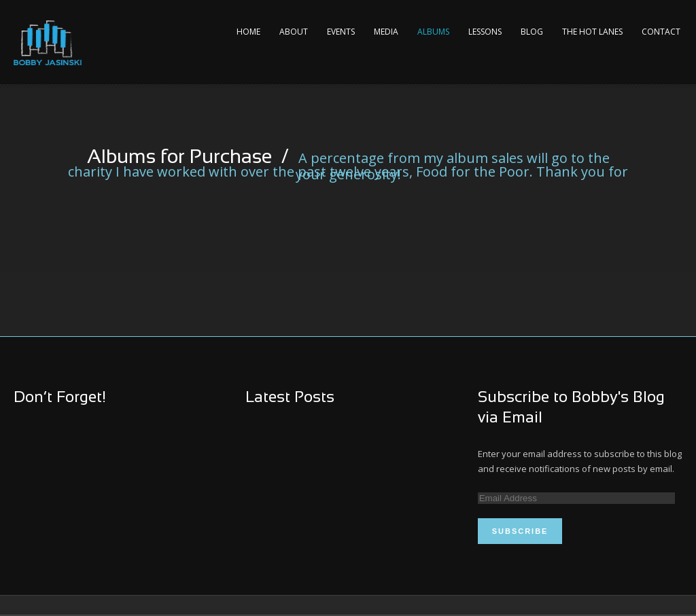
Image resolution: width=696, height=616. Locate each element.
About (294, 32)
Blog (532, 32)
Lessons (485, 32)
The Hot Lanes (592, 32)
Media (386, 32)
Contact (661, 32)
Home (248, 32)
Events (341, 32)
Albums (433, 32)
